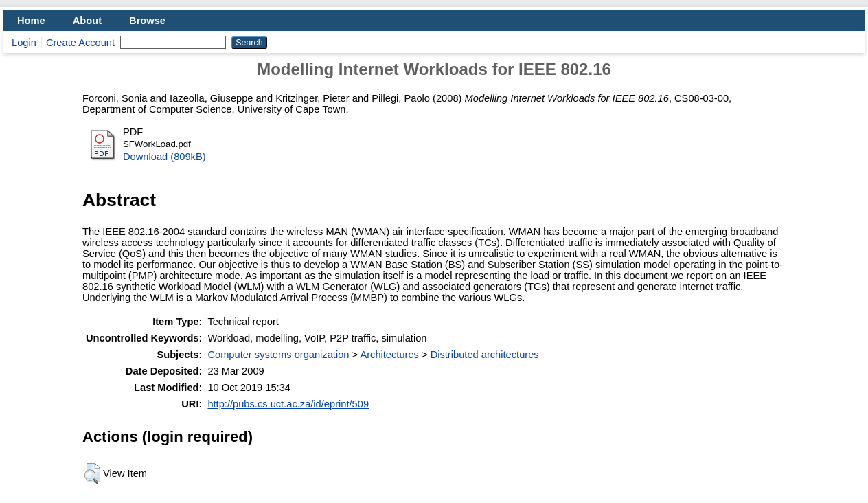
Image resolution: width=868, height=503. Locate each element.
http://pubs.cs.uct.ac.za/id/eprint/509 (288, 404)
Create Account (80, 43)
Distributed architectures (485, 355)
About (87, 21)
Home (31, 21)
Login (24, 43)
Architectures (389, 355)
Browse (147, 21)
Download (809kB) (164, 157)
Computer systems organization (278, 355)
